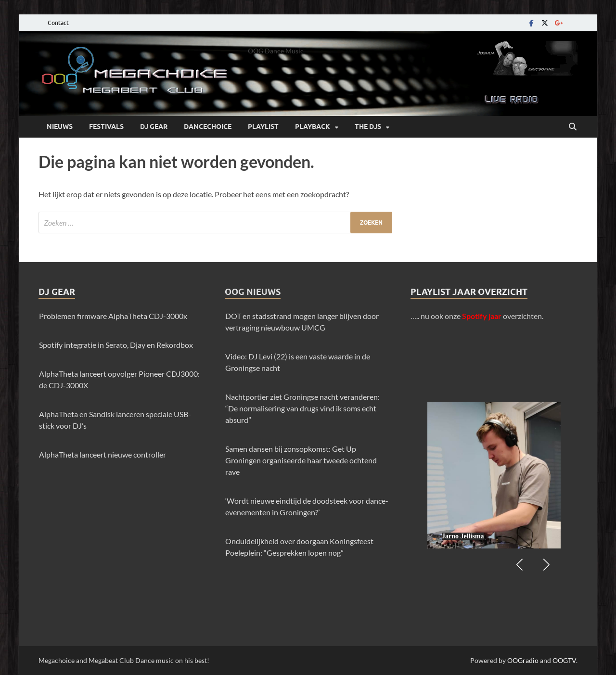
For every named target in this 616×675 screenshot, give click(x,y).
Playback (313, 127)
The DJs (368, 127)
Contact (58, 23)
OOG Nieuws (253, 292)
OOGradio (523, 660)
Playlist (263, 127)
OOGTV (564, 660)
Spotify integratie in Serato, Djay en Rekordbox (116, 345)
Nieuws (60, 127)
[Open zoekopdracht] (573, 127)
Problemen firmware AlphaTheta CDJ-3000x (113, 316)
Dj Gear (154, 127)
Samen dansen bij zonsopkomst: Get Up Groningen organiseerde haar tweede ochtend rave (301, 460)
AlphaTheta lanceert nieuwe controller (103, 454)
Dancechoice (208, 127)
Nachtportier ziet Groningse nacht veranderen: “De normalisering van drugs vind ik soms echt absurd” (302, 408)
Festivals (106, 127)
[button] (546, 565)
